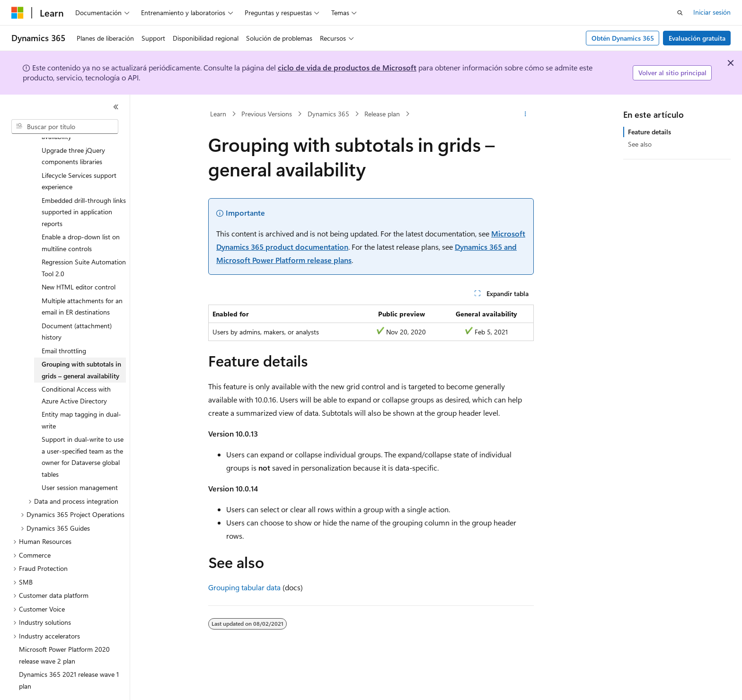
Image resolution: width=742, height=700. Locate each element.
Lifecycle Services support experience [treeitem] (79, 155)
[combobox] (65, 127)
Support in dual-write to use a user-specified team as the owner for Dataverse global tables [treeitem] (83, 431)
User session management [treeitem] (80, 461)
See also (640, 144)
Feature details (649, 132)
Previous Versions (267, 114)
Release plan (382, 114)
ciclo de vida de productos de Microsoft (347, 67)
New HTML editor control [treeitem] (79, 261)
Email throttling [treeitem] (64, 325)
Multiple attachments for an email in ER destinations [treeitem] (82, 280)
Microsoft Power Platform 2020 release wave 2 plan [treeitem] (64, 629)
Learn (218, 114)
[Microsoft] (18, 13)
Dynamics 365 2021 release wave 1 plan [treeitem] (69, 654)
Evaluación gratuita (697, 38)
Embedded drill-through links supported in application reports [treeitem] (84, 186)
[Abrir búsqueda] (680, 13)
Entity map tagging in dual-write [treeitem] (81, 394)
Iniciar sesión (712, 12)
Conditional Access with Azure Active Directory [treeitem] (76, 369)
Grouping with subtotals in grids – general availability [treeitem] (81, 344)
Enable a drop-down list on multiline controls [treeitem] (81, 217)
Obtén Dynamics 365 (623, 38)
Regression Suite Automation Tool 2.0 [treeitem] (84, 242)
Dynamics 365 (328, 114)
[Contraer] (116, 107)
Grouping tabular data (244, 587)
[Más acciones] (526, 114)
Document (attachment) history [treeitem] (77, 306)
